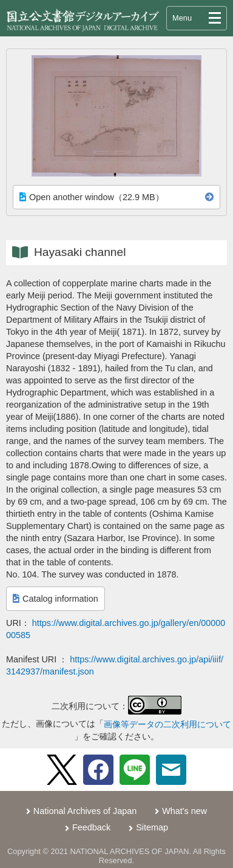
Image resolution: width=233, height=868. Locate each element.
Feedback (91, 827)
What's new (184, 811)
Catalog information (56, 599)
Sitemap (152, 827)
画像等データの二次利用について (167, 724)
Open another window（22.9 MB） (92, 197)
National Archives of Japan (85, 811)
